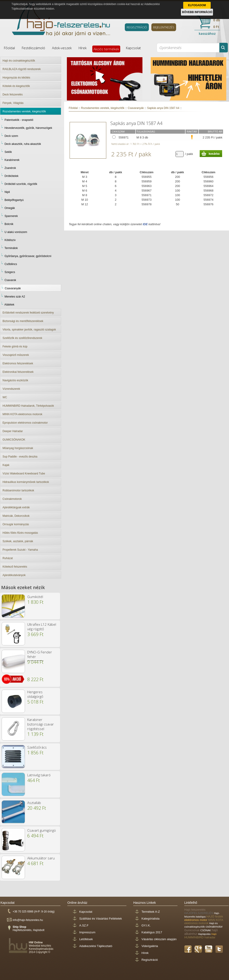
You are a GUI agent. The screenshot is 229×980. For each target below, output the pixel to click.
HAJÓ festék (215, 916)
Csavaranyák (13, 288)
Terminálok (11, 248)
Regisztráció (150, 960)
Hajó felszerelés (195, 910)
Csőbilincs (11, 264)
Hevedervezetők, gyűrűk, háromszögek (28, 128)
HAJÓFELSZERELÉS (199, 913)
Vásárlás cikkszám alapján (159, 939)
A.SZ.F (84, 925)
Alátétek (9, 305)
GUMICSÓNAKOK (14, 440)
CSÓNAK (206, 930)
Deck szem (11, 136)
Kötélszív (10, 240)
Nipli (7, 192)
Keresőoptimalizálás (41, 949)
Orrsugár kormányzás (16, 524)
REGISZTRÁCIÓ (137, 27)
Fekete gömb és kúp (15, 347)
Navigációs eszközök (15, 380)
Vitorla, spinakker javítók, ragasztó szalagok (29, 330)
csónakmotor (214, 927)
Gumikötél (35, 597)
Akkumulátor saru (41, 858)
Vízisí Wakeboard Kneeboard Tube (24, 474)
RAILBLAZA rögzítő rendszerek (22, 69)
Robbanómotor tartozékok (18, 490)
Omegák (10, 208)
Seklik (8, 152)
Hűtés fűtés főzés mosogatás (20, 533)
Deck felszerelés (13, 95)
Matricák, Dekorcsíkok (16, 516)
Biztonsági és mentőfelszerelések (23, 321)
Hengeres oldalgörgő (35, 694)
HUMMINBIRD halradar (200, 937)
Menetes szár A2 (15, 297)
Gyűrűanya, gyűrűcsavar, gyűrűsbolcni (28, 256)
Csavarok (10, 280)
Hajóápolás (205, 934)
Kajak (6, 465)
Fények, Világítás (13, 103)
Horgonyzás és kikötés (16, 78)
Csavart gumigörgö (42, 830)
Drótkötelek (12, 176)
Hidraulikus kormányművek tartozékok (26, 482)
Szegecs (10, 272)
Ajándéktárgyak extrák (16, 507)
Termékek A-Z (151, 912)
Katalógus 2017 (152, 932)
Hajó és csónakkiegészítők (19, 61)
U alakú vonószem (16, 232)
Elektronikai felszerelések (18, 372)
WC (5, 397)
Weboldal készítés (40, 946)
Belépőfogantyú (14, 200)
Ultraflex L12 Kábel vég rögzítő (42, 627)
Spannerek (11, 216)
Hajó (214, 934)
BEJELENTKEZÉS (164, 27)
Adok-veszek (62, 48)
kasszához (207, 34)
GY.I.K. (146, 925)
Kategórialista (151, 919)
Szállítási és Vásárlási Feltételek (101, 919)
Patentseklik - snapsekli (19, 120)
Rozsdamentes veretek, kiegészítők (24, 111)
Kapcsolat (133, 48)
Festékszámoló (33, 48)
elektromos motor (196, 920)
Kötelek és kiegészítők (16, 86)
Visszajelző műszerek (16, 355)
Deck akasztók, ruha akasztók (23, 144)
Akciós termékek (106, 49)
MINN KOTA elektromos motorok (22, 414)
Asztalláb (34, 803)
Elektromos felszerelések (18, 363)
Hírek (83, 48)
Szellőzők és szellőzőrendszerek (22, 338)
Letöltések (86, 939)
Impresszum (87, 932)
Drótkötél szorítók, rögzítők (21, 184)
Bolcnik (9, 224)
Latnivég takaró (39, 775)
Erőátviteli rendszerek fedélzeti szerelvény (28, 313)
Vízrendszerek (11, 389)
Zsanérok (10, 168)
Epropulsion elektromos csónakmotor (25, 423)
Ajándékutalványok (14, 575)
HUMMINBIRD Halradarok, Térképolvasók (28, 406)
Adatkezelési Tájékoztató (96, 946)
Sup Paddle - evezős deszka (20, 457)
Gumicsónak (192, 930)
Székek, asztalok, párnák (18, 541)
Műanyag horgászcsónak (18, 448)
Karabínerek (12, 160)
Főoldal (9, 48)
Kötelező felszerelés (15, 567)
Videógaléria (150, 946)
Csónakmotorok (12, 499)
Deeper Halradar (13, 431)
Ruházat (8, 558)
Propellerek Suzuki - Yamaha (20, 550)
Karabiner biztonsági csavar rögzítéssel (41, 724)
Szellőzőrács (37, 747)
